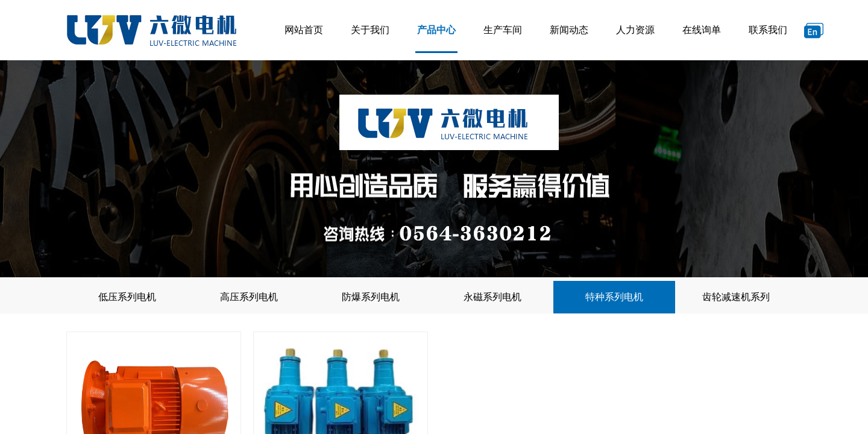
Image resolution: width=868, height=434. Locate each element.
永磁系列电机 (492, 297)
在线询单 (702, 30)
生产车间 (503, 30)
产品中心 (436, 30)
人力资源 (635, 30)
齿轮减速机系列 (736, 297)
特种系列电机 (614, 297)
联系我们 (768, 30)
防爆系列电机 (371, 297)
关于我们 (370, 30)
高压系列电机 (249, 297)
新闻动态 (569, 30)
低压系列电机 (127, 297)
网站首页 (304, 30)
